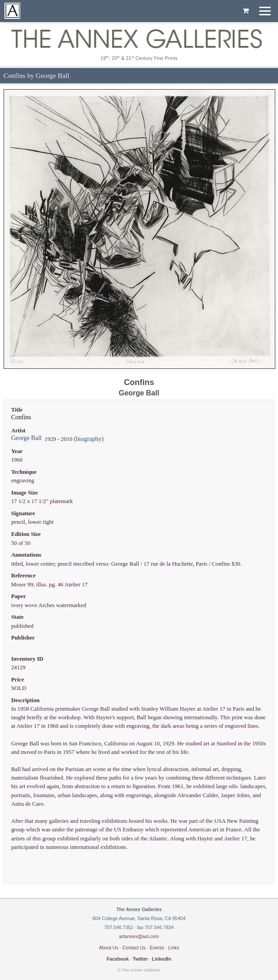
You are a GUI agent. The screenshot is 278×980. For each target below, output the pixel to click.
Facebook (118, 959)
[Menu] (265, 11)
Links (174, 948)
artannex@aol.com (139, 936)
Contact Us (134, 948)
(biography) (89, 439)
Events (157, 948)
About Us (108, 948)
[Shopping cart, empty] (246, 11)
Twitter (141, 959)
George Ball (27, 438)
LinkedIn (162, 959)
